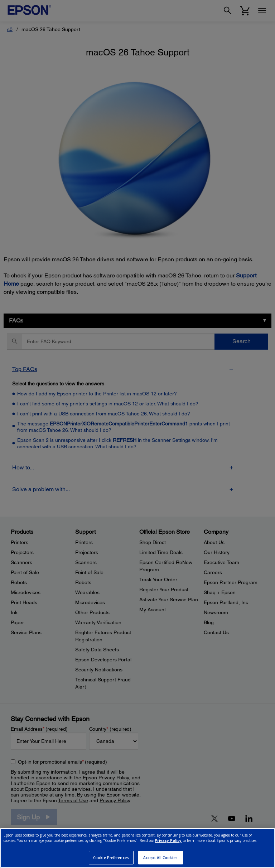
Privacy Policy (168, 840)
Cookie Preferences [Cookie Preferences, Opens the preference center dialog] (111, 858)
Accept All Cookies (160, 858)
